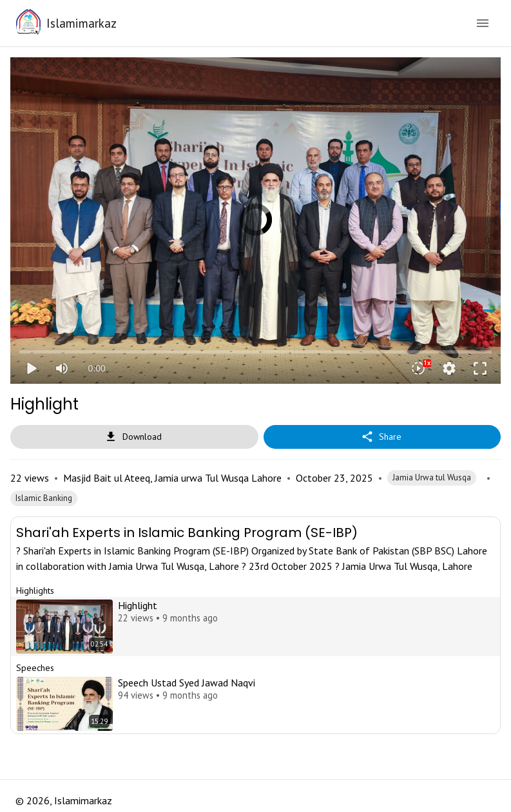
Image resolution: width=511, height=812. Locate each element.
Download (134, 437)
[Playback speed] (418, 368)
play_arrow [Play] (31, 368)
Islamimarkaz (82, 23)
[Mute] (62, 368)
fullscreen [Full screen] (480, 368)
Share (382, 437)
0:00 (97, 368)
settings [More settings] (449, 368)
